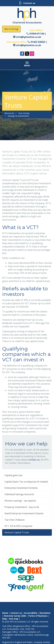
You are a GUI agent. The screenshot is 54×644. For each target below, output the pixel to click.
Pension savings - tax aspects (20, 501)
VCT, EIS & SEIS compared (18, 526)
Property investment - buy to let (22, 507)
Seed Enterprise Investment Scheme (24, 513)
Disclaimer (45, 613)
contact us (34, 460)
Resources (9, 113)
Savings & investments (18, 116)
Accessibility (31, 613)
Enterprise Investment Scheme (21, 488)
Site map (14, 619)
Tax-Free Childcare (15, 520)
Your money (24, 113)
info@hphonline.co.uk (29, 37)
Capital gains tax (13, 475)
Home (5, 613)
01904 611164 (37, 34)
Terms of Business (38, 616)
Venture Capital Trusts (17, 532)
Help (4, 619)
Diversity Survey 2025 (15, 616)
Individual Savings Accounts (19, 494)
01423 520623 (38, 42)
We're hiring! (11, 29)
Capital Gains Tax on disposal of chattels (26, 482)
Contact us (16, 613)
